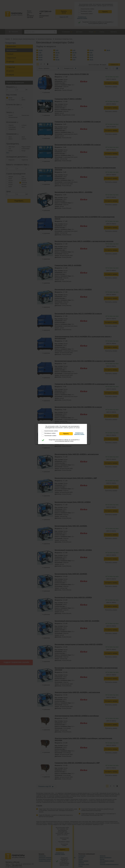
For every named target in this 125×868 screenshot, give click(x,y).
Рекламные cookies (50, 433)
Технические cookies (50, 436)
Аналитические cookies (51, 431)
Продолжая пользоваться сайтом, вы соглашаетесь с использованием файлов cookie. (64, 440)
